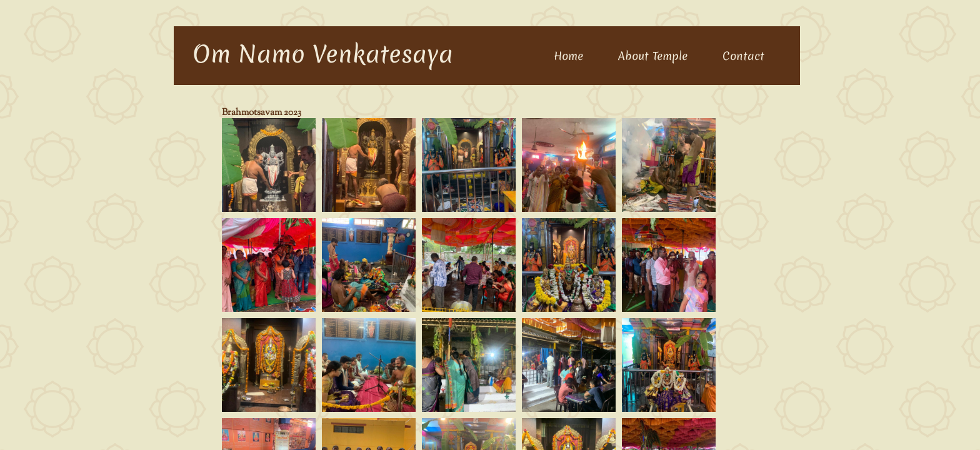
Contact (743, 56)
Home (568, 56)
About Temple (653, 56)
